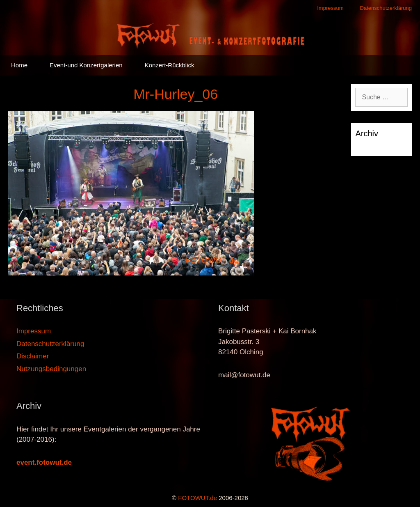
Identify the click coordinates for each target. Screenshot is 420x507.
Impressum (330, 8)
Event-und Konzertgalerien (86, 65)
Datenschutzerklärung (386, 8)
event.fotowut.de (44, 462)
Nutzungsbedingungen (51, 369)
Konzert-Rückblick (170, 65)
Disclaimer (33, 356)
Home (19, 65)
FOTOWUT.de (197, 498)
